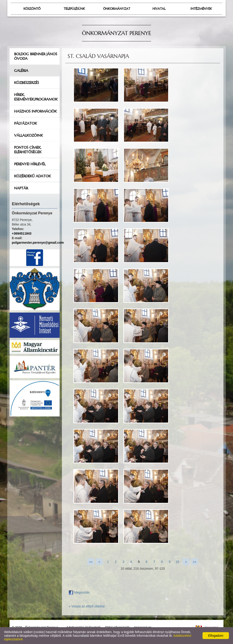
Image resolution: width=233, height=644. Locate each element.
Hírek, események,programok (36, 97)
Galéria (21, 70)
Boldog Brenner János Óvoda (36, 56)
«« (91, 562)
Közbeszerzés (27, 83)
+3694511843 (22, 233)
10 (177, 562)
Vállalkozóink (28, 135)
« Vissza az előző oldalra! (87, 606)
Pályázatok (25, 123)
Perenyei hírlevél (30, 164)
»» (195, 562)
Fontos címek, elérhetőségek (28, 150)
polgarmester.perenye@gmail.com (38, 243)
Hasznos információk (35, 111)
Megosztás (79, 592)
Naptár (21, 188)
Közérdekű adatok (32, 176)
